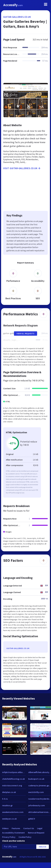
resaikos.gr (7, 805)
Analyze (43, 847)
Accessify (13, 5)
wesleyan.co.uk (9, 819)
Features (16, 828)
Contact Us (29, 828)
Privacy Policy (9, 837)
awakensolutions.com (13, 812)
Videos (5, 828)
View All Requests (26, 334)
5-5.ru (5, 799)
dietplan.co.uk (9, 792)
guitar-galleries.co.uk (17, 17)
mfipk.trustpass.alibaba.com (14, 772)
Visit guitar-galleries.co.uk (22, 168)
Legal (40, 828)
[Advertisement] (25, 74)
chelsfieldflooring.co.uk (13, 779)
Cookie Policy (25, 837)
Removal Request (36, 833)
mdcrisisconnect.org (12, 785)
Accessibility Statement (13, 833)
